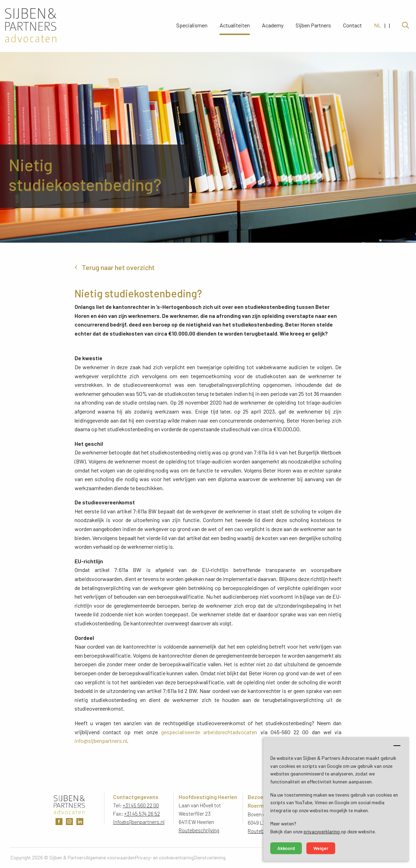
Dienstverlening (210, 857)
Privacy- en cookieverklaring (164, 857)
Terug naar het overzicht (118, 267)
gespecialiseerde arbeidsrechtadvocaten (209, 732)
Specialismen (192, 26)
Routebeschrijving (199, 830)
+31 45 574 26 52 (142, 814)
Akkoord (286, 848)
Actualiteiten (235, 26)
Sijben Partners (313, 26)
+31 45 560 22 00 (141, 805)
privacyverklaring (322, 831)
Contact (353, 26)
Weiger (321, 848)
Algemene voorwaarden (110, 857)
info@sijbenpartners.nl (101, 741)
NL (377, 26)
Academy (273, 26)
